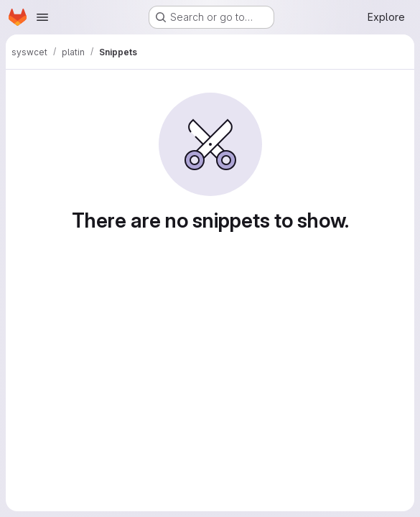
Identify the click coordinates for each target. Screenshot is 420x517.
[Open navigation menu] (42, 17)
